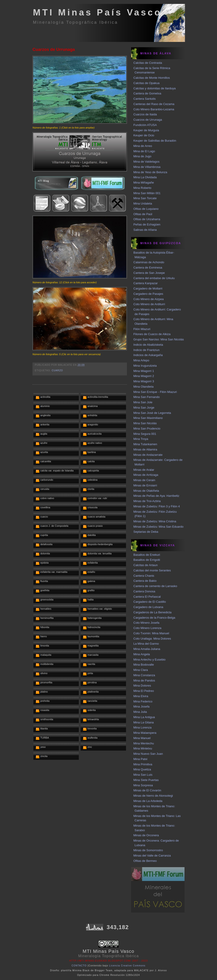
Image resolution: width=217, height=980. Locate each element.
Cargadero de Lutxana (148, 607)
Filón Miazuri (142, 329)
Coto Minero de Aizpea (149, 299)
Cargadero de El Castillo (150, 602)
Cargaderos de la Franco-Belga (154, 618)
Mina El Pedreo (144, 691)
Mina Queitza (142, 769)
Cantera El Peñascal (147, 597)
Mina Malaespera (145, 733)
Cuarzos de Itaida (145, 114)
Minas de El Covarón (147, 790)
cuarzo (57, 370)
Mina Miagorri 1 (144, 371)
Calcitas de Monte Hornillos (152, 78)
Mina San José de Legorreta (152, 413)
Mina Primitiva (143, 764)
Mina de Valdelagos (146, 162)
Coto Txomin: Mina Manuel (151, 633)
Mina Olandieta (143, 387)
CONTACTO (79, 966)
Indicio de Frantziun (146, 350)
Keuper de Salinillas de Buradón (155, 141)
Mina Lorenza (142, 727)
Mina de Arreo (143, 146)
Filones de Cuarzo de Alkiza (152, 334)
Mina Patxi (140, 759)
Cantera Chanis (144, 576)
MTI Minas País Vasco (97, 12)
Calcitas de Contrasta (148, 63)
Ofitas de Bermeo (145, 861)
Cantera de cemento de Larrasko (155, 586)
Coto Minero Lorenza (147, 628)
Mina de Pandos (144, 680)
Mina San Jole (143, 402)
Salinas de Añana (145, 230)
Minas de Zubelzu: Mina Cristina (155, 521)
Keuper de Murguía (146, 130)
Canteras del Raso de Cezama (154, 104)
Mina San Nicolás (145, 423)
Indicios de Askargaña (148, 355)
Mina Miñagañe (144, 183)
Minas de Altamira (145, 449)
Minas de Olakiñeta (146, 491)
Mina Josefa (141, 706)
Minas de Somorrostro (148, 850)
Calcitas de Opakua (146, 83)
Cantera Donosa (144, 591)
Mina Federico (143, 701)
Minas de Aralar (144, 470)
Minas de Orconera (146, 835)
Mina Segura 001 (145, 434)
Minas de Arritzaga (146, 475)
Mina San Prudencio (147, 429)
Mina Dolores (142, 686)
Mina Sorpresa (143, 785)
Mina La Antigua (144, 717)
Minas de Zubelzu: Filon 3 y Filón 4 (157, 506)
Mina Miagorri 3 (144, 381)
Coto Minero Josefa (146, 623)
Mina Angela (142, 654)
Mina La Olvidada (145, 177)
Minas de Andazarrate (148, 455)
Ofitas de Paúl (143, 214)
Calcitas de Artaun (146, 565)
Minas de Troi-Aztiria (147, 501)
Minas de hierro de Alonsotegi (153, 796)
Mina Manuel (142, 738)
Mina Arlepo (141, 360)
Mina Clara (141, 670)
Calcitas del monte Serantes (152, 570)
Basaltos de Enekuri (147, 555)
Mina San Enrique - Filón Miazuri (155, 392)
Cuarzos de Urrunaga (54, 50)
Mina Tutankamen (145, 444)
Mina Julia (140, 712)
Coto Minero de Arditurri (149, 304)
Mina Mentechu (144, 743)
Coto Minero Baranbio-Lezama (154, 109)
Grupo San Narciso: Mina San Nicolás (159, 339)
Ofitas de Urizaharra (147, 219)
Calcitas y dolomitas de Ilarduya (155, 88)
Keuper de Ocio (144, 135)
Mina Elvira (141, 696)
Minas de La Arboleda (148, 801)
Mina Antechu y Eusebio (149, 660)
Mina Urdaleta (143, 203)
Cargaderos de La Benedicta (152, 612)
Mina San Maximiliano (148, 418)
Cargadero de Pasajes (148, 294)
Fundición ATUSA (145, 125)
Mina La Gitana (144, 722)
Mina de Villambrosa (147, 167)
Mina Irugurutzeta (145, 366)
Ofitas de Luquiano (146, 209)
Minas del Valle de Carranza (152, 856)
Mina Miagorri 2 (144, 376)
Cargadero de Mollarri (148, 288)
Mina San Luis (143, 775)
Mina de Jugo (142, 156)
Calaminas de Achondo (149, 262)
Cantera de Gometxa (147, 93)
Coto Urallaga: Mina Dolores (152, 639)
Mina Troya (141, 439)
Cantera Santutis (145, 99)
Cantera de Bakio (145, 581)
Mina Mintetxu (143, 748)
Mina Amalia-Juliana (147, 649)
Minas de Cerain (144, 480)
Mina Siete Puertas (146, 780)
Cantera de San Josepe (149, 273)
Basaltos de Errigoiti (147, 560)
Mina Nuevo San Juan (148, 754)
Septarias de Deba (146, 532)
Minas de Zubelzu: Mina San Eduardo (158, 527)
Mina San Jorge (144, 408)
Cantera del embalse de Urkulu (154, 278)
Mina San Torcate (145, 198)
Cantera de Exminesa (148, 268)
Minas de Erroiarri (145, 485)
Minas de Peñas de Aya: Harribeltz (156, 496)
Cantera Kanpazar (146, 283)
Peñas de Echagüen (147, 224)
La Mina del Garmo (146, 644)
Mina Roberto (142, 188)
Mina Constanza (144, 675)
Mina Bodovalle (144, 665)
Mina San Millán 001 (147, 193)
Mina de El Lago (144, 151)
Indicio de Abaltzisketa (148, 345)
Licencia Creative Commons (127, 966)
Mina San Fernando (147, 397)
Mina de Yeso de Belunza (150, 172)
